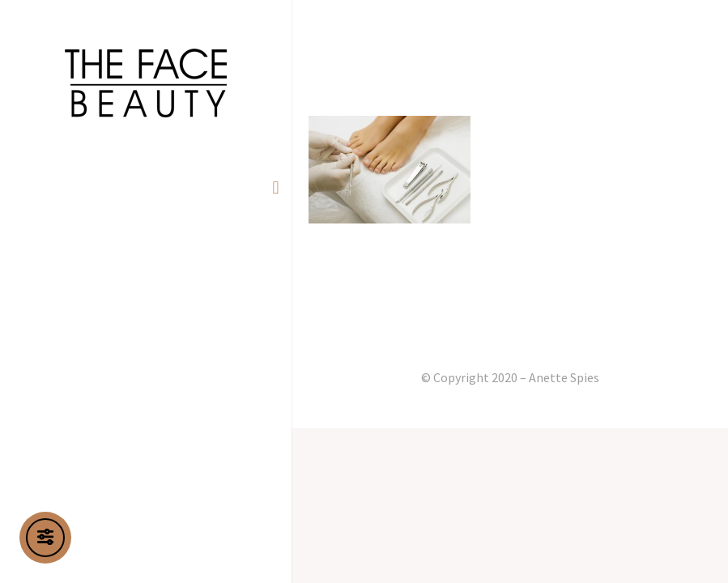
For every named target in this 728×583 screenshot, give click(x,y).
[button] (276, 187)
